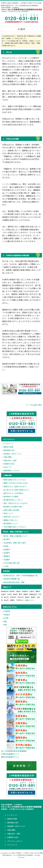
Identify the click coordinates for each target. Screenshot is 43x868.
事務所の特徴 (8, 447)
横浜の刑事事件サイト (10, 757)
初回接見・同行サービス (12, 454)
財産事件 (7, 550)
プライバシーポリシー (15, 841)
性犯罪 (6, 546)
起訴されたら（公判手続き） (14, 493)
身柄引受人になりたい (12, 517)
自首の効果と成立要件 (12, 510)
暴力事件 (7, 539)
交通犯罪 (7, 611)
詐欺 (5, 625)
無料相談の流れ (9, 450)
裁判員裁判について (11, 523)
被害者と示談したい (11, 520)
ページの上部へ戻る (34, 405)
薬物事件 (7, 556)
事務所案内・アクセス (12, 471)
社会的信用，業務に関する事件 (15, 543)
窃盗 (5, 621)
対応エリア (8, 467)
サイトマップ (12, 845)
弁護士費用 (8, 457)
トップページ (8, 444)
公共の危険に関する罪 (12, 563)
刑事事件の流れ (9, 464)
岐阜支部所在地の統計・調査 (14, 582)
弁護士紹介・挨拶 (10, 460)
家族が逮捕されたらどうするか (15, 480)
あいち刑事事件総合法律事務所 (14, 751)
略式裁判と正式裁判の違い (13, 507)
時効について (8, 513)
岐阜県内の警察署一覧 (12, 579)
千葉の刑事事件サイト (10, 754)
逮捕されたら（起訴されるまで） (16, 486)
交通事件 (7, 560)
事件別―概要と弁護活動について (16, 536)
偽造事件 (7, 553)
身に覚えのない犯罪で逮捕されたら (16, 490)
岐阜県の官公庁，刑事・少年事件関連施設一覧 (20, 575)
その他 (6, 566)
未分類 (6, 618)
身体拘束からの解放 (11, 497)
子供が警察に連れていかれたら (15, 527)
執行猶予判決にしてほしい (13, 500)
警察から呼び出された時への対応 (16, 483)
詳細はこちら (29, 600)
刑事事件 (7, 615)
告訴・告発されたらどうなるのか (16, 503)
